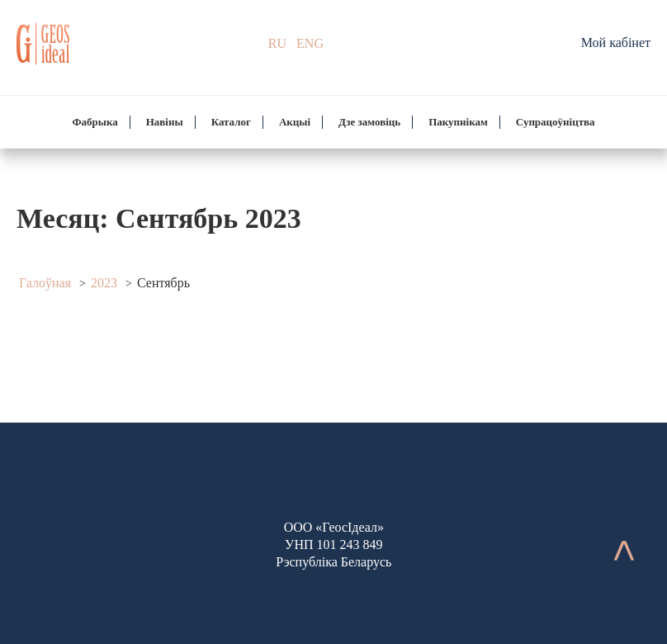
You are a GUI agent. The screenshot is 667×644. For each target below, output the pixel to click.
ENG (310, 43)
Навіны (165, 122)
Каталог (231, 122)
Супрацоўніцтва (556, 122)
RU (277, 43)
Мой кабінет (616, 43)
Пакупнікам (458, 122)
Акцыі (295, 122)
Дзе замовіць (369, 122)
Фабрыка (95, 122)
